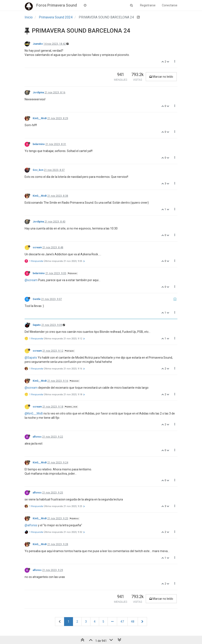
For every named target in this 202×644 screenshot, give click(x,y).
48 (133, 622)
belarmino (39, 144)
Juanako (38, 44)
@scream (72, 273)
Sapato (37, 325)
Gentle (37, 299)
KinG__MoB (40, 118)
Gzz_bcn (38, 170)
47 (122, 622)
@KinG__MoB (71, 407)
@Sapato (69, 351)
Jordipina (38, 93)
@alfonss (74, 519)
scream (37, 247)
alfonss (37, 437)
